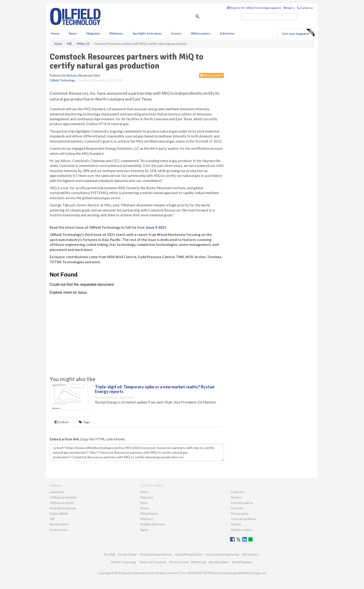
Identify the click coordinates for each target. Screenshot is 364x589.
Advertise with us (242, 503)
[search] (269, 16)
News (144, 503)
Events (176, 33)
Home (55, 33)
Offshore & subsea (62, 503)
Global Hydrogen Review (156, 554)
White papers (201, 33)
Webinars (116, 33)
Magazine (93, 33)
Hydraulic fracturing (63, 508)
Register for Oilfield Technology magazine (254, 8)
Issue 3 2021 (156, 227)
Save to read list (211, 75)
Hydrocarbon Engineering (222, 554)
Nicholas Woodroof (79, 75)
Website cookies (241, 530)
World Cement (179, 562)
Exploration (57, 492)
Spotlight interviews (147, 33)
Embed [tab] (62, 422)
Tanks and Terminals (153, 562)
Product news (58, 530)
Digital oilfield (59, 514)
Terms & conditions (243, 519)
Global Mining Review (189, 554)
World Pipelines (242, 562)
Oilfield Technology (62, 80)
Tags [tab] (84, 422)
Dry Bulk (110, 554)
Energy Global (127, 554)
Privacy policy (240, 514)
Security (236, 524)
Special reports (59, 524)
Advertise (227, 33)
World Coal (198, 562)
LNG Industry (250, 554)
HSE (52, 519)
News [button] (73, 33)
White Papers (149, 514)
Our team (237, 508)
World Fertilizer (219, 562)
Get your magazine (298, 33)
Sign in (289, 8)
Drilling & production (63, 497)
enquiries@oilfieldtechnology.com (244, 573)
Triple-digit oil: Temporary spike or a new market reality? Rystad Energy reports (155, 389)
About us (236, 497)
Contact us (305, 8)
